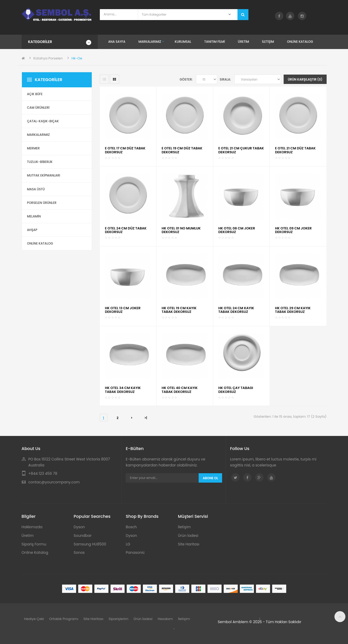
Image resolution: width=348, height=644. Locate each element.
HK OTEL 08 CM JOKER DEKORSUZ (237, 230)
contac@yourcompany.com (54, 482)
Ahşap (32, 230)
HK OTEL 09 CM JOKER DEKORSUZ (293, 230)
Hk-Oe (77, 58)
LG (128, 544)
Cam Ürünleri (38, 108)
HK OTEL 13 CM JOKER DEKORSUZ (123, 310)
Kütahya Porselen (48, 58)
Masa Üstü (36, 189)
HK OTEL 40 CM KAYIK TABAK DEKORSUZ (180, 390)
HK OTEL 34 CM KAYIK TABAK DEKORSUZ (123, 390)
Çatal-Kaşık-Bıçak (43, 121)
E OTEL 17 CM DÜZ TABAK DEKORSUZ (125, 150)
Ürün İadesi (188, 536)
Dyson (79, 527)
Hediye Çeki (34, 619)
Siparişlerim (118, 619)
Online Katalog (35, 552)
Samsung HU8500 (90, 544)
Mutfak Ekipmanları (44, 175)
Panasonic (135, 552)
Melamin (34, 216)
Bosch (131, 527)
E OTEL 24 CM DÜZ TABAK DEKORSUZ (126, 230)
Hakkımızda (32, 527)
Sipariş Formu (34, 544)
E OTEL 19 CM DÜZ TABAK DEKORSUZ (182, 150)
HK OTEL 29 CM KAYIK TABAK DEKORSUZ (293, 310)
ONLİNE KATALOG (40, 243)
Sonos (79, 552)
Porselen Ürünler (42, 203)
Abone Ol (210, 478)
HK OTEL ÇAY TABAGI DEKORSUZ (236, 390)
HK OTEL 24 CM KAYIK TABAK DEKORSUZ (236, 310)
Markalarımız (38, 135)
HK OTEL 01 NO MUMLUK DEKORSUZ (181, 230)
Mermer (33, 148)
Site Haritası (189, 544)
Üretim (28, 536)
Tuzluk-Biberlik (40, 162)
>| (146, 418)
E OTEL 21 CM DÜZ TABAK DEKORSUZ (295, 150)
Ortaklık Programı (64, 619)
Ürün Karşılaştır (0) (305, 79)
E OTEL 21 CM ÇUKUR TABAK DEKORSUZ (241, 150)
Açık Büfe (35, 94)
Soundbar (83, 536)
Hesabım (165, 619)
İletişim (184, 527)
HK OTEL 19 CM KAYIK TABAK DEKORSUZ (179, 310)
